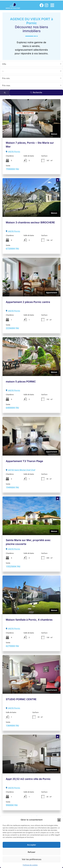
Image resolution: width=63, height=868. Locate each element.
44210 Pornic (13, 152)
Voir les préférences (32, 859)
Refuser (32, 852)
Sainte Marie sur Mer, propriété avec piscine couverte (28, 542)
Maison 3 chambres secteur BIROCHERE (30, 222)
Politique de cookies (30, 865)
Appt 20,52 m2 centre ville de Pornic (28, 779)
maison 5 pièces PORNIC (21, 382)
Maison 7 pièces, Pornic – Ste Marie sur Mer (30, 145)
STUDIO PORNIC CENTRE (21, 699)
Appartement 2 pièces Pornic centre (28, 302)
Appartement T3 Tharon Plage (24, 461)
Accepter (32, 845)
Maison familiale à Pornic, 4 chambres (29, 620)
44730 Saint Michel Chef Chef (21, 470)
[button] (59, 820)
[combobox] (31, 64)
